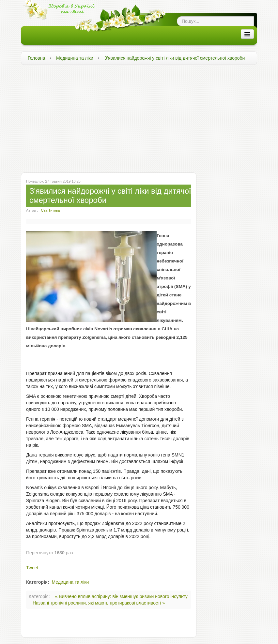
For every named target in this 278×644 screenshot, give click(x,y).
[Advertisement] (139, 117)
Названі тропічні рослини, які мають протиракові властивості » (99, 603)
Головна (36, 58)
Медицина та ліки (75, 58)
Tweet (32, 568)
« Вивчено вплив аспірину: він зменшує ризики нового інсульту (121, 596)
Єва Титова (50, 210)
